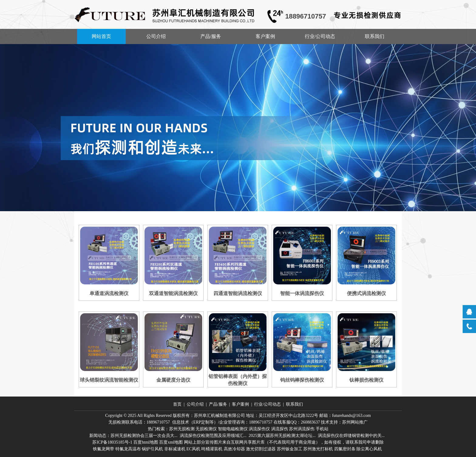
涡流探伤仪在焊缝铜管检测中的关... (351, 436)
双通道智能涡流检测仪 (173, 293)
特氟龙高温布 (128, 449)
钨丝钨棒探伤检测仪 (302, 380)
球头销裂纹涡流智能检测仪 (109, 380)
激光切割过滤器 (261, 449)
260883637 (310, 422)
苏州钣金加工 (290, 449)
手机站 (322, 429)
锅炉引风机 (152, 449)
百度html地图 (146, 442)
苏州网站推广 (355, 422)
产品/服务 (211, 36)
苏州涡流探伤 (302, 429)
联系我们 (375, 36)
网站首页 (101, 36)
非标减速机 (175, 449)
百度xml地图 (171, 442)
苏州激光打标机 (318, 449)
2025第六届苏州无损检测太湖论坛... (282, 436)
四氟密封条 (345, 449)
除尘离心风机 (369, 449)
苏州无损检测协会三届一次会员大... (144, 436)
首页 (177, 404)
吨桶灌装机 (212, 449)
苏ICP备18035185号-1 (112, 442)
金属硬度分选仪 (173, 380)
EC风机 (193, 449)
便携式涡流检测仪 (366, 293)
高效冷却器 (234, 449)
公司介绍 (156, 36)
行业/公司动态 (320, 36)
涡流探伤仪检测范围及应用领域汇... (213, 436)
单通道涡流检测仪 (109, 293)
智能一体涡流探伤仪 (302, 293)
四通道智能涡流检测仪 (238, 293)
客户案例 (265, 36)
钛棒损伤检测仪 (366, 380)
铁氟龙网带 (104, 449)
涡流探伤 (280, 429)
